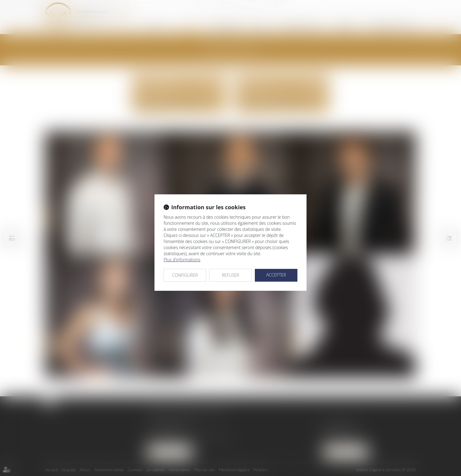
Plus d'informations (182, 260)
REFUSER (231, 275)
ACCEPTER (276, 275)
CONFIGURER (185, 275)
